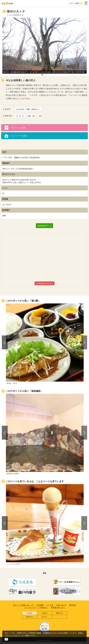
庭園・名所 (31, 116)
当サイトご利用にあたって (23, 605)
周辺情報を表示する (44, 283)
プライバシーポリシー (13, 635)
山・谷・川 (20, 116)
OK (6, 639)
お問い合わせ (61, 605)
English (44, 613)
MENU (86, 3)
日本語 (29, 613)
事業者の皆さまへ (58, 607)
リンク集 (50, 605)
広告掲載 (40, 605)
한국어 (44, 617)
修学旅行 (73, 605)
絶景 (40, 116)
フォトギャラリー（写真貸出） (36, 607)
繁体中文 (60, 613)
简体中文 (29, 617)
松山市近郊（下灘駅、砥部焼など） (28, 109)
